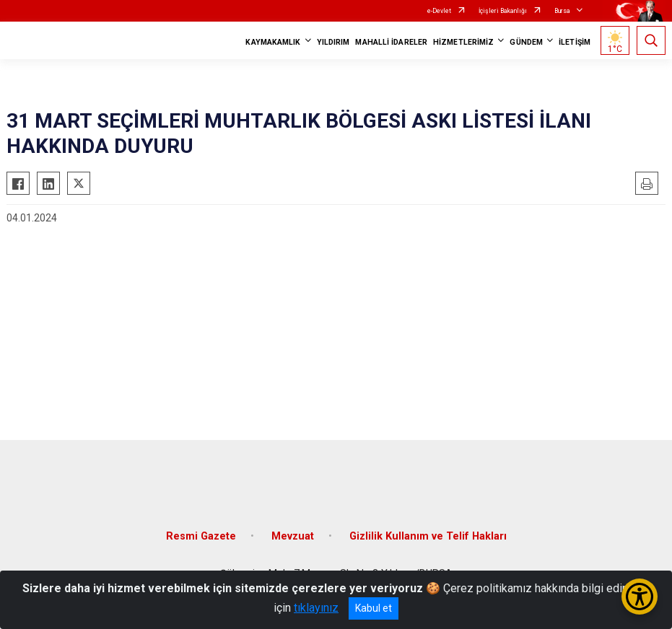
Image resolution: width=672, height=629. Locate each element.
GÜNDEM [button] (526, 42)
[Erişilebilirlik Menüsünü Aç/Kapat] (640, 597)
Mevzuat (293, 536)
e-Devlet (439, 11)
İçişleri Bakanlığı (503, 11)
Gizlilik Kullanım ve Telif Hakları (428, 536)
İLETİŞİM (575, 42)
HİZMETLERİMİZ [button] (463, 42)
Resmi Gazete (201, 536)
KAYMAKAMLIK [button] (273, 42)
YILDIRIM (333, 42)
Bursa (562, 11)
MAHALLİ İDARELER (391, 42)
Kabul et (374, 608)
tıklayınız (316, 608)
